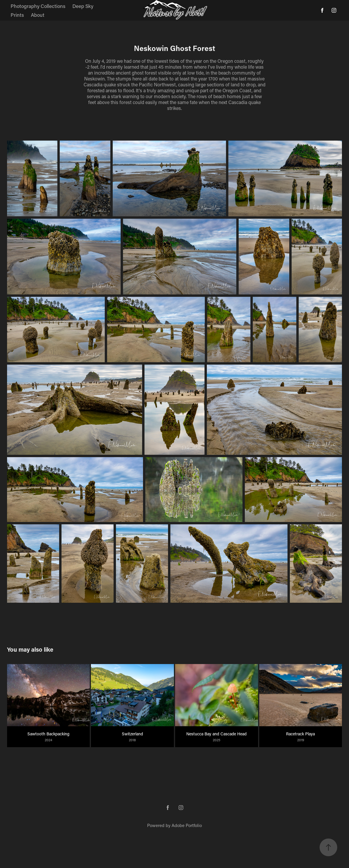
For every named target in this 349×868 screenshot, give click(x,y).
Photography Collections (38, 6)
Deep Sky (83, 6)
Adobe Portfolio (187, 825)
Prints (17, 15)
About (38, 15)
